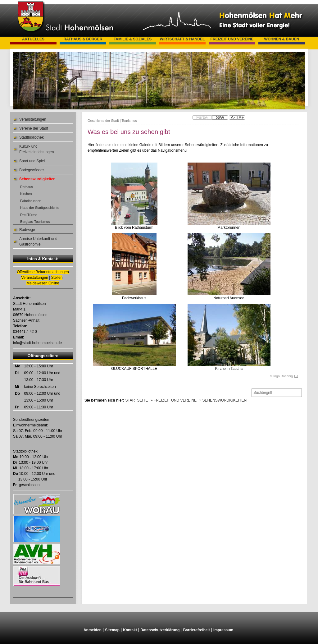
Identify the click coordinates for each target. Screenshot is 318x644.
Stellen (57, 278)
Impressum (223, 630)
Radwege (27, 230)
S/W (220, 117)
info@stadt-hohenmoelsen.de (37, 343)
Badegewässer (32, 170)
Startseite (136, 400)
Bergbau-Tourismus (35, 222)
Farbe (202, 117)
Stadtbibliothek (32, 137)
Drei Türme (29, 215)
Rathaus (27, 187)
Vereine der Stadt (34, 128)
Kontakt (130, 630)
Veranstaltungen (33, 119)
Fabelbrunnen (31, 201)
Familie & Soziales (133, 39)
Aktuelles (33, 39)
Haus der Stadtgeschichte (40, 208)
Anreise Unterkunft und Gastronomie (38, 241)
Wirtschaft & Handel (182, 39)
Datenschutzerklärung (160, 630)
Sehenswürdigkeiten (37, 179)
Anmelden (93, 630)
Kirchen (26, 194)
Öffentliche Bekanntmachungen (43, 272)
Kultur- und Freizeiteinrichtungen (36, 149)
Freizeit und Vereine (232, 39)
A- (233, 117)
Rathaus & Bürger (83, 39)
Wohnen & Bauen (282, 39)
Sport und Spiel (32, 161)
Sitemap (112, 630)
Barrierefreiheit (197, 630)
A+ (241, 117)
